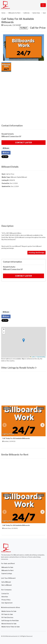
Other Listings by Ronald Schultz (19, 368)
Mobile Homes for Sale (9, 611)
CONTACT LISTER (24, 143)
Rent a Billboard (7, 585)
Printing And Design (36, 253)
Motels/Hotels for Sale (9, 624)
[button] (23, 48)
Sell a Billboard (6, 582)
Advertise (5, 597)
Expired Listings (7, 573)
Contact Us (5, 594)
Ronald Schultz (8, 134)
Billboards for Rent (7, 570)
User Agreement (7, 603)
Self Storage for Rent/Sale (10, 621)
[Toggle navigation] (43, 5)
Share (6, 148)
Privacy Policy (6, 600)
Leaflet (32, 357)
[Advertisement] (23, 96)
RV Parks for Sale (7, 614)
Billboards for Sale (7, 567)
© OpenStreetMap (41, 357)
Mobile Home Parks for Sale (11, 627)
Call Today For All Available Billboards (16, 438)
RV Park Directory (7, 617)
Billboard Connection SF (11, 136)
